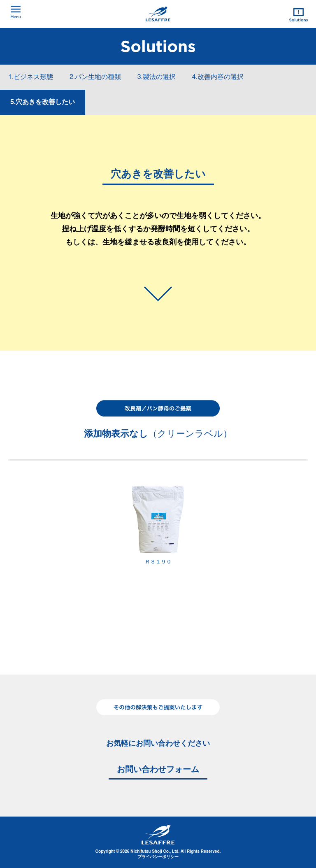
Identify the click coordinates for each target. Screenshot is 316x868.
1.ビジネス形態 (31, 77)
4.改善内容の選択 (218, 77)
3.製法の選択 (157, 77)
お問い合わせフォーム (158, 770)
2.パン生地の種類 (95, 77)
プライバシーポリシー (158, 857)
